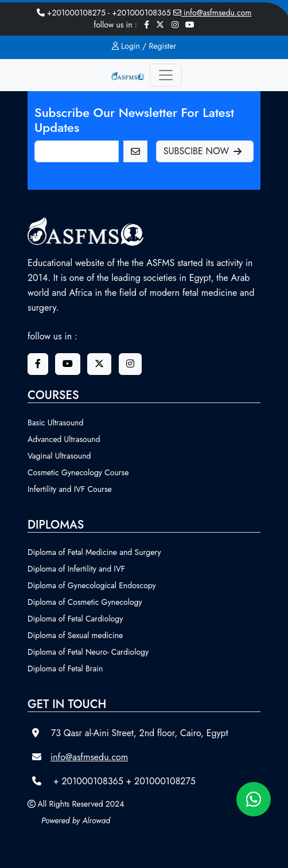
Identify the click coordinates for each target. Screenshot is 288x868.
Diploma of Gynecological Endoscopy (92, 585)
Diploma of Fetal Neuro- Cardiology (88, 652)
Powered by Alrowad (76, 820)
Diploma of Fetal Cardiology (75, 619)
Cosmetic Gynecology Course (78, 472)
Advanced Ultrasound (64, 439)
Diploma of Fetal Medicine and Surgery (94, 552)
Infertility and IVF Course (70, 489)
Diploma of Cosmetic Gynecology (85, 602)
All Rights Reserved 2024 (81, 804)
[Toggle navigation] (166, 75)
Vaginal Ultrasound (59, 456)
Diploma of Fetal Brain (65, 668)
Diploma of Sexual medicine (75, 635)
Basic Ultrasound (56, 423)
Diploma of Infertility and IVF (76, 569)
